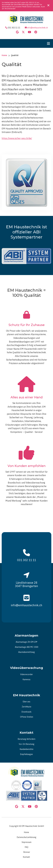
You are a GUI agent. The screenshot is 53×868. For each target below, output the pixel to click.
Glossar (27, 852)
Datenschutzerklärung (27, 837)
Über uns (26, 702)
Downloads (26, 712)
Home (26, 832)
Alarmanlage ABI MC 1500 (26, 647)
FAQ (27, 847)
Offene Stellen (27, 717)
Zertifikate (26, 707)
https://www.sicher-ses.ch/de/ (17, 138)
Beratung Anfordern (27, 739)
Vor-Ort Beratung (27, 744)
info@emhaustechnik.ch (38, 28)
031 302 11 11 (31, 2)
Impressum (26, 842)
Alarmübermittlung (26, 652)
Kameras (27, 679)
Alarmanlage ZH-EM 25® (26, 642)
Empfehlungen (26, 754)
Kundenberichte (27, 749)
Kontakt (26, 857)
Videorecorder (26, 674)
